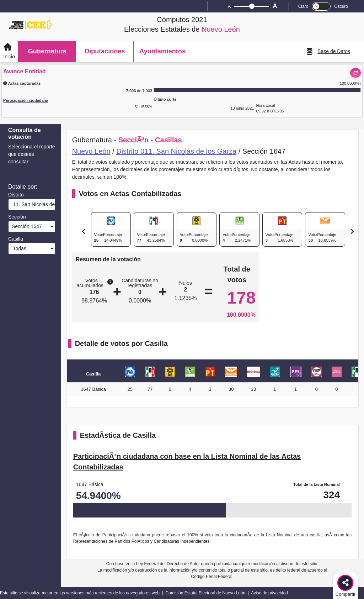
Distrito (16, 195)
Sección (17, 217)
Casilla (16, 239)
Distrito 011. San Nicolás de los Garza (176, 151)
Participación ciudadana (26, 100)
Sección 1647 (26, 226)
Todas (18, 248)
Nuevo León (91, 151)
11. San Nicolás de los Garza (33, 204)
